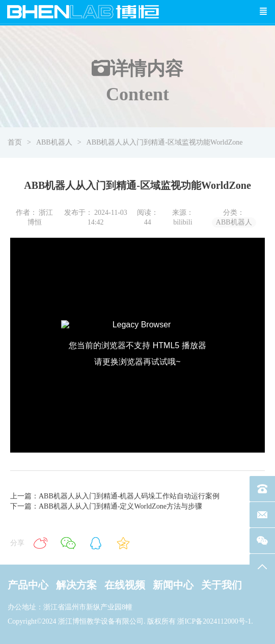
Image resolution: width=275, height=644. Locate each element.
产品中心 (28, 585)
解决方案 (76, 585)
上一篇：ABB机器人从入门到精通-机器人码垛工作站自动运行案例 (115, 496)
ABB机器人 (54, 142)
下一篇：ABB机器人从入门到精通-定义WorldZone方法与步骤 (106, 506)
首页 (15, 142)
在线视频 (125, 585)
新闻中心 (173, 585)
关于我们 (222, 585)
